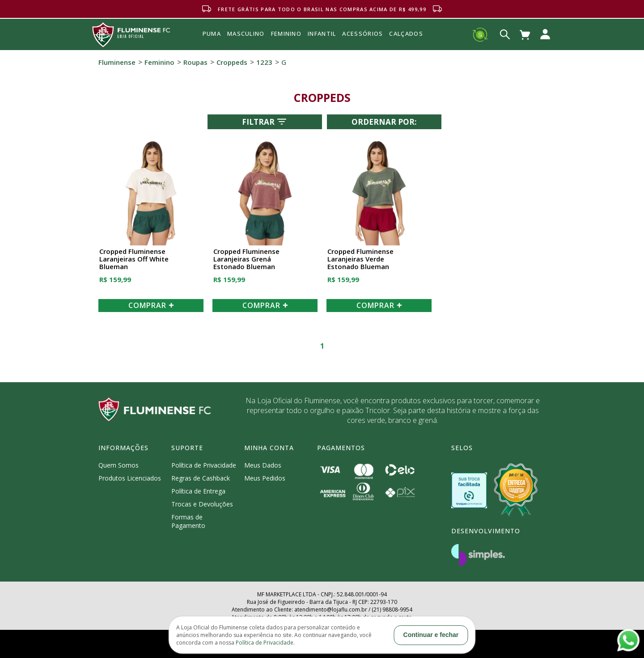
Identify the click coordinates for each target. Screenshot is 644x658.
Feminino (159, 62)
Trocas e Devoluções (202, 504)
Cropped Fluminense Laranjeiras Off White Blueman (134, 259)
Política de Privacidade (204, 465)
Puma (212, 44)
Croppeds (232, 62)
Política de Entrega (198, 491)
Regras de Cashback (201, 478)
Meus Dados (263, 465)
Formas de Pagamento (188, 521)
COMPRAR (151, 305)
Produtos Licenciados (130, 478)
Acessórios (362, 53)
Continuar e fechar (431, 635)
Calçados (406, 34)
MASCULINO (246, 34)
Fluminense (117, 62)
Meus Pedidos (265, 478)
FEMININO (286, 34)
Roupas (195, 62)
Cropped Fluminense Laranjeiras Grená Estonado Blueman (246, 259)
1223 (264, 62)
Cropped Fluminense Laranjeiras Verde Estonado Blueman (360, 259)
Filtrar (265, 122)
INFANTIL (322, 34)
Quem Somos (119, 465)
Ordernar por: (384, 122)
